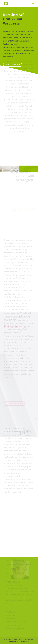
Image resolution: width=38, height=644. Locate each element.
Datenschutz (24, 642)
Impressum (14, 642)
